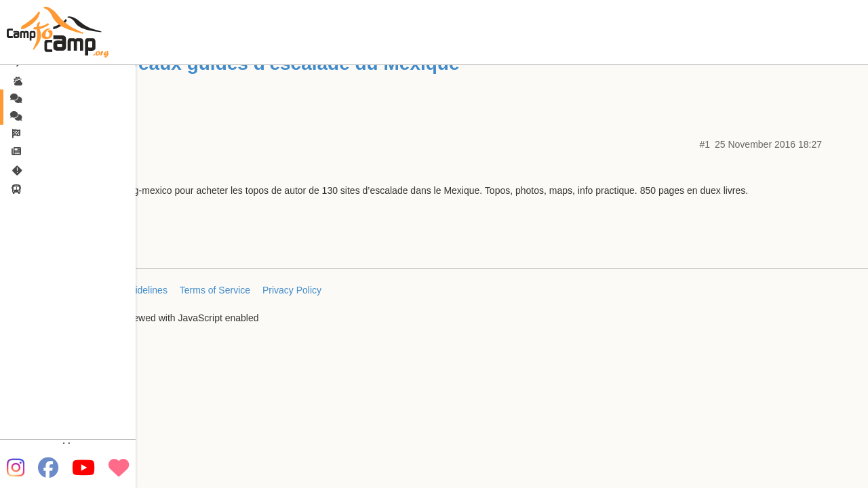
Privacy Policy (292, 290)
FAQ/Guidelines (134, 290)
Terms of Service (215, 290)
